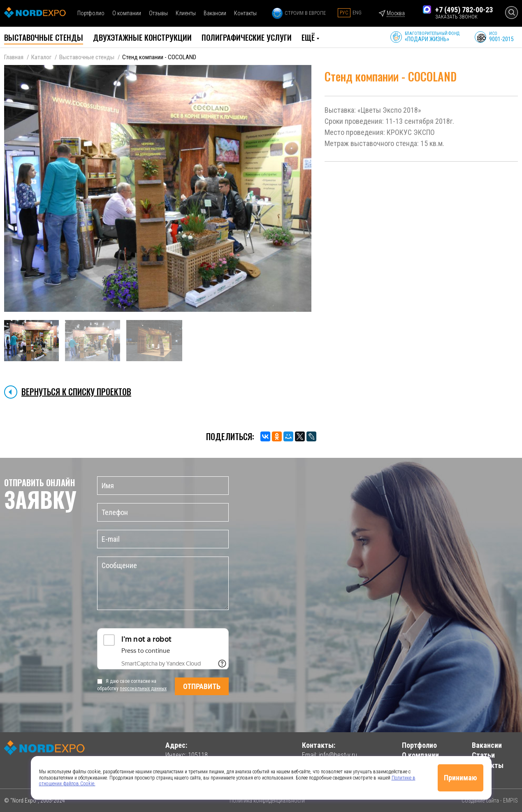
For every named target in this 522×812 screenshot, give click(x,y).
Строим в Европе (299, 13)
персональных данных (143, 689)
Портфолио (91, 13)
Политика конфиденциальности (267, 800)
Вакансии (215, 13)
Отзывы (158, 13)
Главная (14, 57)
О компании (127, 13)
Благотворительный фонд (432, 37)
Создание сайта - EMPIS (490, 800)
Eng (357, 13)
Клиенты (186, 13)
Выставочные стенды (87, 57)
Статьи (483, 755)
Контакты (245, 13)
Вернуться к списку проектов (76, 392)
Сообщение (163, 583)
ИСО (501, 37)
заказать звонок (456, 17)
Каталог (41, 57)
